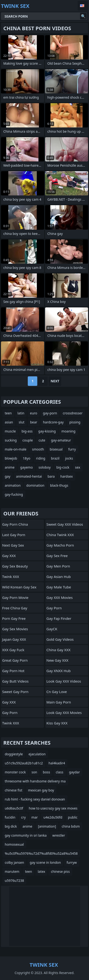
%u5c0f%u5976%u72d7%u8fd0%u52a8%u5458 (41, 853)
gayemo (26, 467)
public (73, 817)
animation (13, 485)
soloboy (44, 467)
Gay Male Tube (59, 587)
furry (72, 449)
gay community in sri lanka (26, 835)
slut (22, 422)
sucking (11, 440)
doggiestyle (14, 754)
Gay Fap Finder (59, 618)
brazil (55, 458)
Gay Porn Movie (15, 597)
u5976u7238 (14, 881)
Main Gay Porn (59, 702)
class (60, 772)
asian (9, 422)
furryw (72, 862)
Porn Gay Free (14, 618)
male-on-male (16, 449)
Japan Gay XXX (14, 639)
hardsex (66, 476)
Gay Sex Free (57, 556)
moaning (68, 431)
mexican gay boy (41, 790)
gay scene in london (45, 862)
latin (21, 413)
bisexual (56, 449)
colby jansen (14, 862)
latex (42, 871)
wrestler (59, 835)
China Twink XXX (60, 535)
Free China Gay (15, 608)
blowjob (11, 458)
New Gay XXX (58, 660)
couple (28, 440)
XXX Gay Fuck (13, 650)
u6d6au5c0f (14, 808)
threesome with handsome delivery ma (35, 781)
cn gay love (57, 692)
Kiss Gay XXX (57, 723)
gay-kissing (47, 431)
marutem (12, 871)
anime (10, 467)
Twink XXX (11, 577)
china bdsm (71, 826)
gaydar (75, 772)
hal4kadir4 (57, 763)
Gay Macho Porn (60, 545)
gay (8, 476)
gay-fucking (14, 494)
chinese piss (60, 871)
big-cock (63, 467)
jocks (69, 458)
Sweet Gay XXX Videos (65, 524)
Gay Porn (10, 713)
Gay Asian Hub (59, 577)
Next (55, 381)
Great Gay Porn (15, 660)
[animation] (47, 826)
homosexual (14, 844)
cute (42, 440)
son (34, 772)
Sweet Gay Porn (15, 692)
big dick (11, 826)
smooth (38, 449)
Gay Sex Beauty (15, 566)
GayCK (52, 629)
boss (47, 772)
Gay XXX (9, 556)
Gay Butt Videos (15, 681)
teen (8, 413)
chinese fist (14, 790)
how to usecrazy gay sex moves (53, 808)
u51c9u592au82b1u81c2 (24, 763)
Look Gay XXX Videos (64, 681)
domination (35, 485)
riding (41, 458)
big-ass (27, 431)
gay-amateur (61, 440)
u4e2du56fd (53, 817)
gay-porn (50, 413)
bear (34, 422)
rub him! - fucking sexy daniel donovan (35, 799)
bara (51, 476)
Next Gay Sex (13, 545)
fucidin (10, 817)
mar (35, 817)
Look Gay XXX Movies (64, 713)
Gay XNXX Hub (59, 671)
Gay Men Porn (58, 566)
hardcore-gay (53, 422)
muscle (10, 431)
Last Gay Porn (14, 535)
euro (34, 413)
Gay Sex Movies (15, 629)
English (83, 6)
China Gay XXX (59, 650)
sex (78, 467)
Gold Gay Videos (60, 639)
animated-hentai (29, 476)
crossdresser (73, 413)
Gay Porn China (15, 524)
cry (23, 817)
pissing (75, 422)
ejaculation (37, 754)
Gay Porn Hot (13, 671)
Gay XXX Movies (60, 597)
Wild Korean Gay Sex (19, 587)
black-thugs (59, 485)
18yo (27, 458)
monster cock (15, 772)
